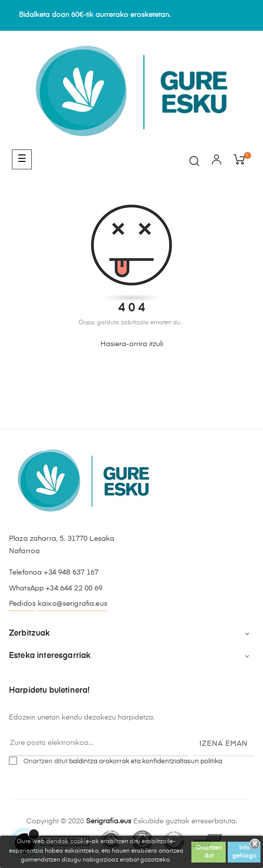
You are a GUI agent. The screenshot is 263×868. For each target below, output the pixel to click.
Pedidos (22, 604)
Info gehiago (244, 852)
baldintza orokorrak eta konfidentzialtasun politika (146, 761)
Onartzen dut (209, 852)
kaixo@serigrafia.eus (73, 604)
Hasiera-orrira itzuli (132, 344)
